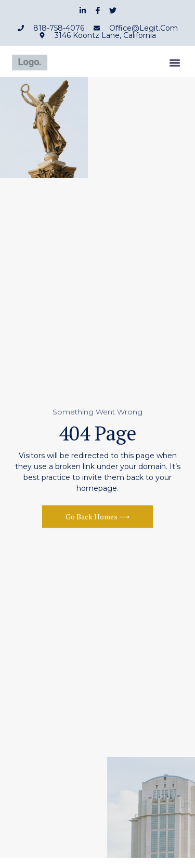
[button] (175, 66)
